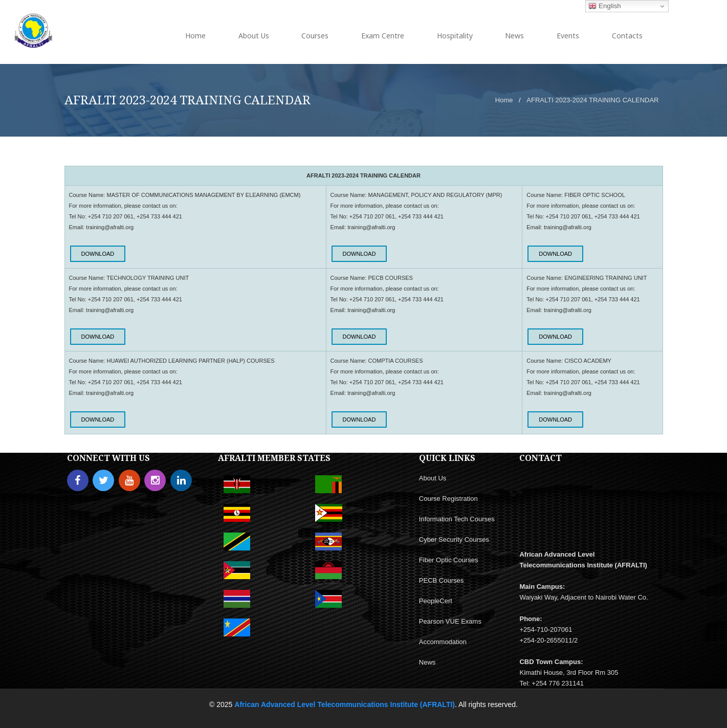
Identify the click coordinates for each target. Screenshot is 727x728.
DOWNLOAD (98, 254)
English (604, 6)
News (427, 662)
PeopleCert (436, 601)
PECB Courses (441, 580)
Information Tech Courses (457, 519)
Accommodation (443, 642)
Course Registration (448, 499)
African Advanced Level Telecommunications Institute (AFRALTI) (345, 704)
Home (504, 100)
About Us (433, 478)
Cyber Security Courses (454, 539)
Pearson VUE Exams (450, 621)
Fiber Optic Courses (449, 560)
